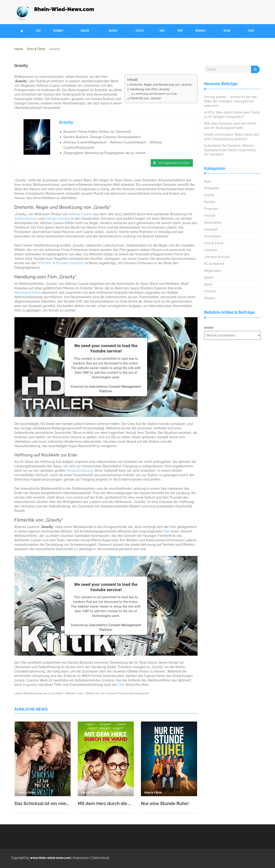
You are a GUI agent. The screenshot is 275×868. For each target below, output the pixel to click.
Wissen (227, 31)
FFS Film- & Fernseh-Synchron (61, 263)
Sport (180, 31)
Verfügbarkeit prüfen (174, 163)
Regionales (201, 31)
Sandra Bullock (26, 219)
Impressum (81, 858)
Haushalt (113, 31)
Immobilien (213, 236)
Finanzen (85, 31)
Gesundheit (58, 31)
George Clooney (58, 219)
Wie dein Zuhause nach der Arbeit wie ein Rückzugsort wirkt (230, 126)
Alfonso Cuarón (81, 214)
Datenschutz (100, 858)
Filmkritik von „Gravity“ (146, 98)
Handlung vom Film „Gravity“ (150, 89)
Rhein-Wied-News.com (64, 9)
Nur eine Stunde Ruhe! (165, 803)
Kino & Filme (36, 49)
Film (121, 685)
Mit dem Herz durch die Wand (106, 803)
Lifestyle (140, 31)
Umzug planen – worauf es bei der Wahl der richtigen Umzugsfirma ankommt (231, 101)
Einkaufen (212, 188)
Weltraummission (28, 293)
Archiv (209, 328)
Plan (166, 531)
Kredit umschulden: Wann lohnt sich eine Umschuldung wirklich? (232, 137)
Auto (38, 31)
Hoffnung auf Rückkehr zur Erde (156, 94)
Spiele (162, 31)
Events (251, 31)
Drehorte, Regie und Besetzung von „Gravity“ (161, 85)
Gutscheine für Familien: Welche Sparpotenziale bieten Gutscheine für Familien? (230, 150)
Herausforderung (80, 471)
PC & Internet (214, 264)
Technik (210, 291)
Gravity (66, 122)
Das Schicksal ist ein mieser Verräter (43, 803)
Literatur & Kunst (217, 257)
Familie (210, 202)
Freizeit (210, 216)
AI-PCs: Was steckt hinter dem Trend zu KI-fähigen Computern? (232, 115)
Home (19, 49)
